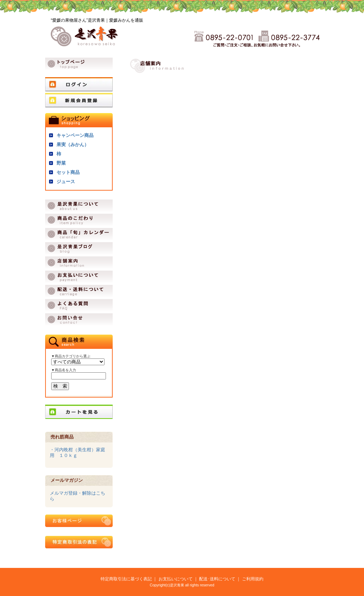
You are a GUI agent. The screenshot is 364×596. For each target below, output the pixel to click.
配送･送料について (217, 579)
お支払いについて (176, 579)
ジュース (66, 182)
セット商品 (68, 172)
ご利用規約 (253, 579)
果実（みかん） (73, 145)
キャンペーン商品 (75, 135)
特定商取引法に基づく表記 (126, 579)
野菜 (61, 163)
